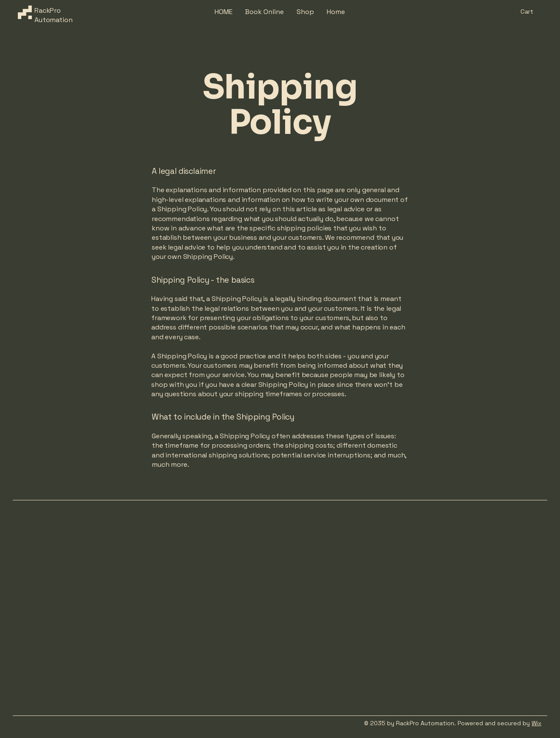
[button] (532, 12)
